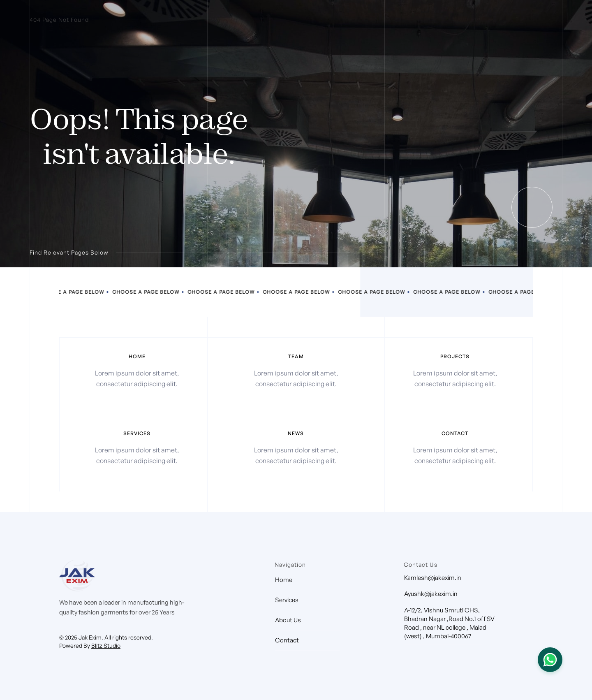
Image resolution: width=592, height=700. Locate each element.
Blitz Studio (106, 646)
